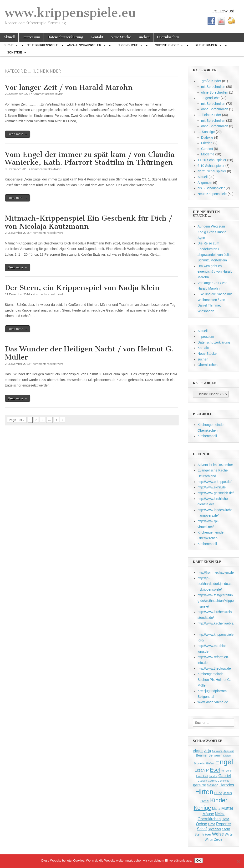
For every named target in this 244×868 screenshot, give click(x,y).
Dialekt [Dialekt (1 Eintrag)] (227, 756)
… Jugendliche (126, 45)
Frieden (207, 143)
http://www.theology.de (214, 668)
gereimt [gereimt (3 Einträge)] (199, 785)
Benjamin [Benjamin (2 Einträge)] (215, 755)
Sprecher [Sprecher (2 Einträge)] (215, 829)
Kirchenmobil (207, 436)
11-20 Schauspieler (212, 160)
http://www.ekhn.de (212, 487)
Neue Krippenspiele (42, 45)
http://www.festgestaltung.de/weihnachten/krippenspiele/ (216, 601)
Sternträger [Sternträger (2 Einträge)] (203, 834)
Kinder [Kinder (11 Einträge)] (219, 800)
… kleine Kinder (205, 45)
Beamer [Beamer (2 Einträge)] (202, 755)
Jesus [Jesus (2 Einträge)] (227, 793)
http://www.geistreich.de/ (216, 493)
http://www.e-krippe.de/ (214, 482)
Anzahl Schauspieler (84, 45)
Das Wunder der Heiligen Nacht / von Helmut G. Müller (89, 353)
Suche (9, 45)
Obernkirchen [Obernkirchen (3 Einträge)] (209, 819)
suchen (144, 37)
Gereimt (207, 149)
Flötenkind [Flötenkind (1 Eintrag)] (202, 776)
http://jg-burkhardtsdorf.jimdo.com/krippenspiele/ (215, 584)
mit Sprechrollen (213, 87)
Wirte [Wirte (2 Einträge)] (229, 834)
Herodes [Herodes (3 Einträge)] (227, 785)
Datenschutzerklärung (65, 37)
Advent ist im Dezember (215, 465)
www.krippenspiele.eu (70, 13)
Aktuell (9, 37)
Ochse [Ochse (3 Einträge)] (201, 824)
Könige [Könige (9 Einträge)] (202, 808)
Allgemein (205, 183)
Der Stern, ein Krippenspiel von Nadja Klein (82, 288)
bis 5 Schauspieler (211, 188)
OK (199, 860)
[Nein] (238, 861)
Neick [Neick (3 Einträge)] (220, 814)
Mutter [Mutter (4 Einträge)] (227, 808)
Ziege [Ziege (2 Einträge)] (218, 839)
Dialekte (207, 138)
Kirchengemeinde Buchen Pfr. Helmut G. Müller (214, 680)
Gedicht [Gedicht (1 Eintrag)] (212, 781)
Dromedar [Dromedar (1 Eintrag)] (200, 763)
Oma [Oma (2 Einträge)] (212, 824)
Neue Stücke (121, 37)
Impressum (31, 37)
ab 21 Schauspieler (212, 171)
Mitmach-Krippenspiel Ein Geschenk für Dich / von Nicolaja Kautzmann (88, 222)
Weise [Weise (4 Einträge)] (218, 834)
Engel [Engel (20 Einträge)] (224, 762)
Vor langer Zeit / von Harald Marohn (69, 87)
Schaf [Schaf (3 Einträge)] (202, 829)
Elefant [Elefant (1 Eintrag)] (210, 763)
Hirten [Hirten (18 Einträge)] (204, 792)
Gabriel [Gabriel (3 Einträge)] (225, 776)
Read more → (18, 134)
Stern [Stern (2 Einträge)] (226, 829)
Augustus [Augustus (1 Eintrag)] (229, 751)
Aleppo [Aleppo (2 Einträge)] (198, 751)
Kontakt (97, 37)
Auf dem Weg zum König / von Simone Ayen (212, 232)
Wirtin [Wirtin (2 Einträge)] (209, 839)
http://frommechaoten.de (216, 572)
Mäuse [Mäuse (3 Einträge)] (208, 814)
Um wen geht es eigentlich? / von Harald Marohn (215, 272)
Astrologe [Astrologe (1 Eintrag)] (217, 751)
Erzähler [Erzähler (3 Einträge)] (202, 770)
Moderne (208, 154)
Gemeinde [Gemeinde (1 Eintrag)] (223, 781)
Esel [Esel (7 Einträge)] (215, 770)
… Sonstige (13, 53)
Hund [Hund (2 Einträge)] (218, 793)
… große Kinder (165, 45)
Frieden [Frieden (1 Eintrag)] (213, 776)
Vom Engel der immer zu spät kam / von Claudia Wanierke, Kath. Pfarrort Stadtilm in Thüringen (90, 159)
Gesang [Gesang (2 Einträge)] (213, 785)
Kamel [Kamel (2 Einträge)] (204, 801)
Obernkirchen (168, 37)
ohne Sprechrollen (215, 92)
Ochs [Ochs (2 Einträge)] (226, 819)
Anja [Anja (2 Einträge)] (208, 751)
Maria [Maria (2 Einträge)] (216, 809)
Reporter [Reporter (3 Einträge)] (224, 824)
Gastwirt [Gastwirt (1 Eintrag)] (202, 781)
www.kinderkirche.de (213, 702)
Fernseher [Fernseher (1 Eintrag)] (227, 771)
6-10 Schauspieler (211, 166)
